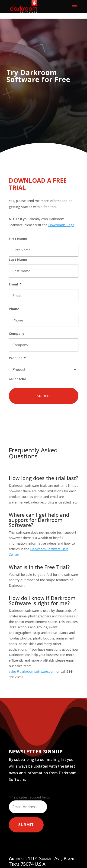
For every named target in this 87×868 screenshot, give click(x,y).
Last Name (18, 260)
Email (15, 284)
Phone (14, 309)
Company (17, 334)
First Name (18, 239)
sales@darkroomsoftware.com (32, 671)
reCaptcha (18, 379)
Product (17, 358)
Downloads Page (61, 225)
